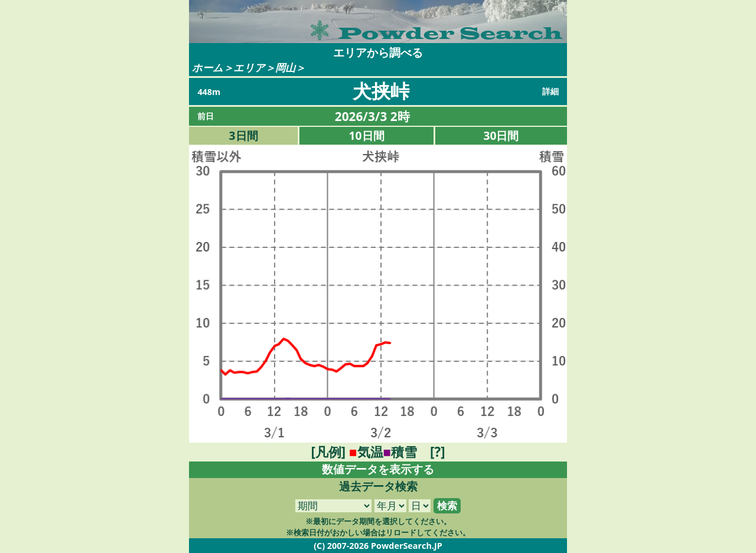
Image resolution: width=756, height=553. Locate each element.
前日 (206, 116)
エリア (249, 68)
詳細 (550, 91)
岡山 (285, 68)
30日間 (501, 135)
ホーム (208, 68)
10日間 (367, 135)
